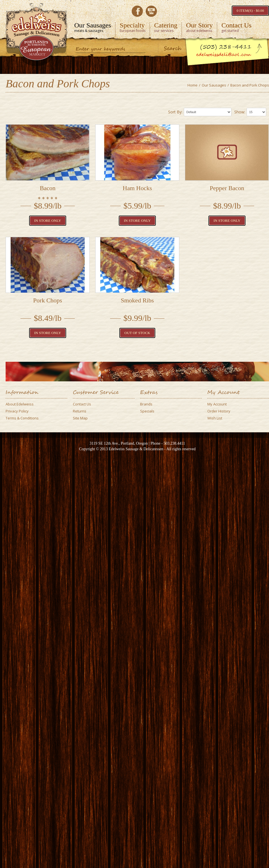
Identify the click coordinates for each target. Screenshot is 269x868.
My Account (217, 404)
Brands (146, 404)
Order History (219, 411)
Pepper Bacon (227, 188)
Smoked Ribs (137, 300)
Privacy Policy (17, 411)
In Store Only (48, 221)
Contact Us (82, 404)
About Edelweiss (20, 404)
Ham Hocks (137, 188)
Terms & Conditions (22, 418)
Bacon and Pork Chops (250, 85)
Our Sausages (214, 85)
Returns (80, 411)
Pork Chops (47, 300)
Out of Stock (137, 333)
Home (193, 85)
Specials (147, 411)
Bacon (48, 188)
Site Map (80, 418)
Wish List (215, 418)
